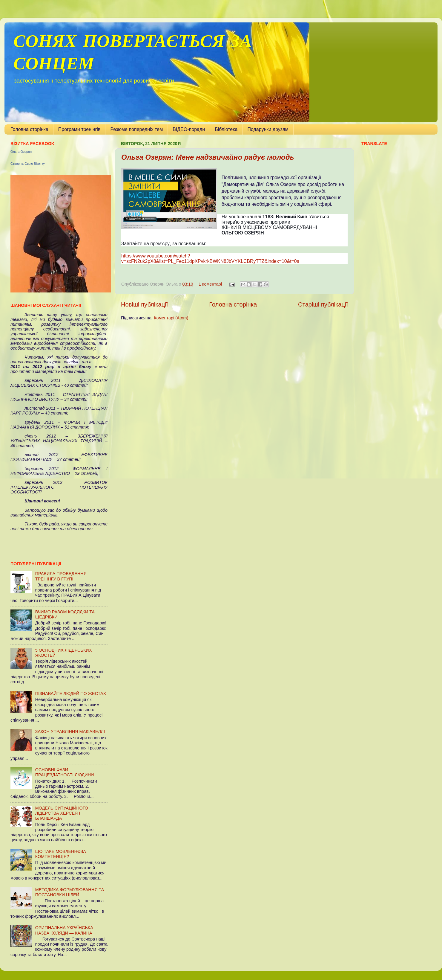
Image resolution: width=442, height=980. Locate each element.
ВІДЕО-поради (189, 129)
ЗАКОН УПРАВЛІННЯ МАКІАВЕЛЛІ (70, 731)
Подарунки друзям (268, 129)
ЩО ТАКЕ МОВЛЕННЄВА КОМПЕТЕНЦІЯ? (61, 854)
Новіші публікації (144, 304)
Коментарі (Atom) (171, 318)
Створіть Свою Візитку (28, 164)
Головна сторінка (29, 129)
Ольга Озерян (21, 152)
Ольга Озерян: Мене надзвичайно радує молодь (208, 157)
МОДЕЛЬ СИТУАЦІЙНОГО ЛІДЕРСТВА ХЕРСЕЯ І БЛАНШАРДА (62, 813)
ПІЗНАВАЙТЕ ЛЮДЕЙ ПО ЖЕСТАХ (71, 694)
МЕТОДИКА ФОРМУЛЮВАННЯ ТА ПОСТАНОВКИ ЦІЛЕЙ (70, 892)
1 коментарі (210, 284)
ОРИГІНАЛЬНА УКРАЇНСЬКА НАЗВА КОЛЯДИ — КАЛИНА (64, 930)
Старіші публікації (323, 304)
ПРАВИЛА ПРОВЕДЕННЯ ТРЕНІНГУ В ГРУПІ (61, 576)
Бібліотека (226, 129)
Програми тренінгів (79, 129)
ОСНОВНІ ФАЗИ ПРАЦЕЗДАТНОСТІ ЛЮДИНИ (65, 772)
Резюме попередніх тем (136, 129)
